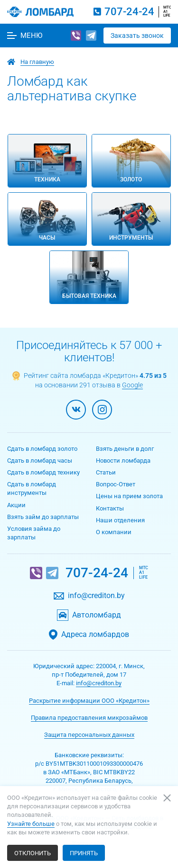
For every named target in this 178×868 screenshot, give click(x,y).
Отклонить (33, 853)
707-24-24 (129, 12)
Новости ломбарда (123, 461)
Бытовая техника (89, 296)
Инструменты (131, 238)
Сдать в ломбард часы (40, 461)
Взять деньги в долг (125, 449)
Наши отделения (120, 520)
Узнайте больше (31, 824)
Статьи (106, 472)
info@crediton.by (96, 596)
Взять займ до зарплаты (43, 517)
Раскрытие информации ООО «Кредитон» (89, 701)
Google (132, 385)
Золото (131, 179)
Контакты (110, 508)
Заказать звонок (137, 36)
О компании (114, 532)
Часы (47, 238)
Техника (47, 179)
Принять (84, 853)
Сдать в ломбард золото (42, 449)
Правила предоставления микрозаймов (89, 718)
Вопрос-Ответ (116, 484)
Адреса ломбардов (95, 635)
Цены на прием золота (129, 496)
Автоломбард (97, 615)
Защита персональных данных (89, 735)
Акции (16, 505)
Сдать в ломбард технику (43, 472)
